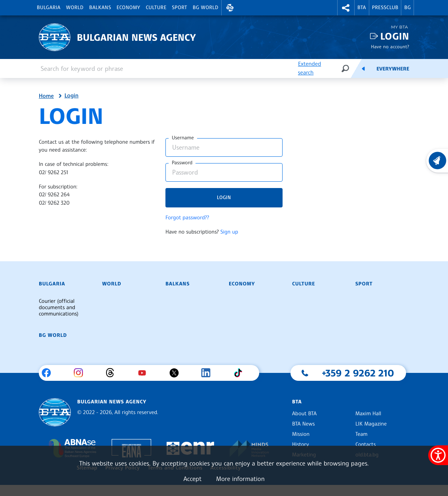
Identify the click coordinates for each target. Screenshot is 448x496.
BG (407, 8)
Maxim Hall (368, 414)
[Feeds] (363, 68)
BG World (206, 8)
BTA (362, 8)
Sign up (229, 232)
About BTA (304, 414)
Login (395, 36)
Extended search (309, 68)
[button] (230, 8)
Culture (156, 8)
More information (240, 479)
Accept (192, 479)
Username (183, 138)
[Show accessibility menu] (438, 455)
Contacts (365, 445)
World (75, 8)
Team (362, 434)
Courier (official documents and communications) (59, 308)
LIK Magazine (371, 424)
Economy (129, 8)
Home (46, 96)
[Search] (345, 68)
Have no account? (390, 47)
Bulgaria (49, 8)
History (300, 445)
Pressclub (385, 8)
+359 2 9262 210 (358, 373)
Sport (180, 8)
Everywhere (393, 69)
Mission (301, 434)
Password (182, 163)
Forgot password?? (187, 218)
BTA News (303, 424)
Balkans (100, 8)
